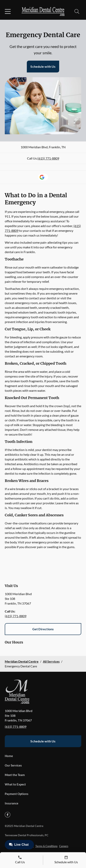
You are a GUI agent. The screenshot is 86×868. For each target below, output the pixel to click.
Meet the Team (15, 775)
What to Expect (15, 784)
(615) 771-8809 (48, 158)
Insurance (12, 803)
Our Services (13, 765)
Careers (64, 846)
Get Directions (43, 629)
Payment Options (17, 794)
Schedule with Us (43, 66)
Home (9, 756)
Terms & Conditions (46, 846)
